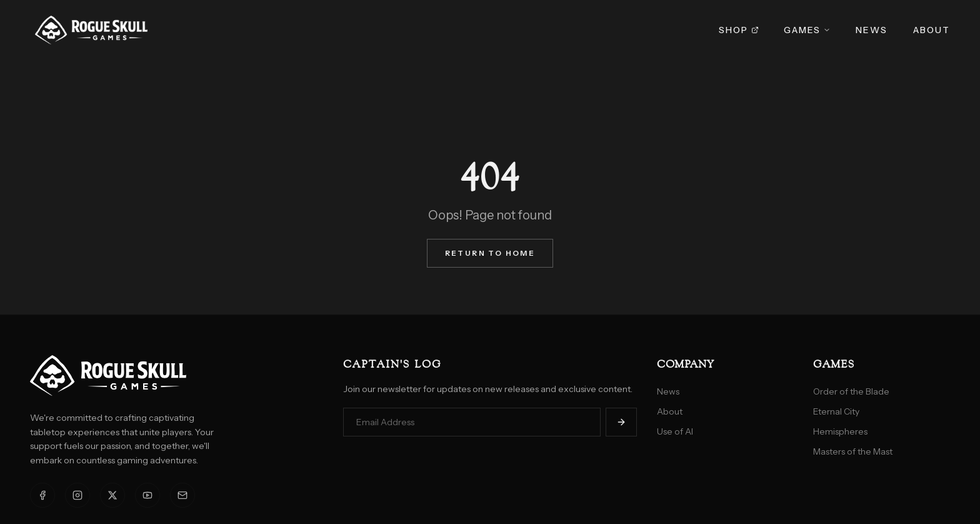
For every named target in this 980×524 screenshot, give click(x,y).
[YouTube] (147, 495)
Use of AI (675, 431)
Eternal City (836, 411)
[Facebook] (42, 495)
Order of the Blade (851, 391)
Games (807, 30)
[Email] (182, 495)
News (872, 30)
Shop (738, 30)
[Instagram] (77, 495)
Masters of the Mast (853, 451)
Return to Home (490, 253)
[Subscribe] (621, 422)
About (932, 30)
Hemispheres (840, 431)
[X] (112, 495)
